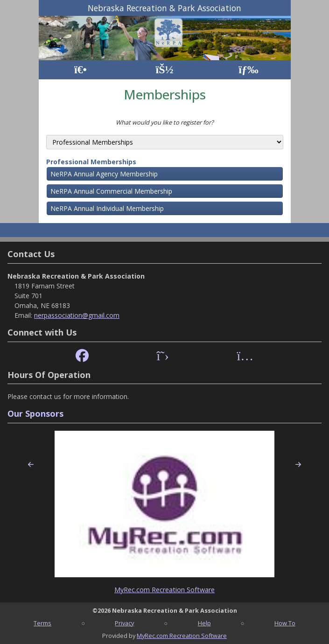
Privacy (124, 623)
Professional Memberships (91, 162)
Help (204, 623)
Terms (42, 623)
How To (285, 623)
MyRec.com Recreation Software (164, 590)
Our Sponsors (35, 413)
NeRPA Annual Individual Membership (107, 208)
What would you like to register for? (165, 122)
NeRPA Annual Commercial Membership (111, 191)
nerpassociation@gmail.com (77, 315)
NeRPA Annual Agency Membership (104, 174)
